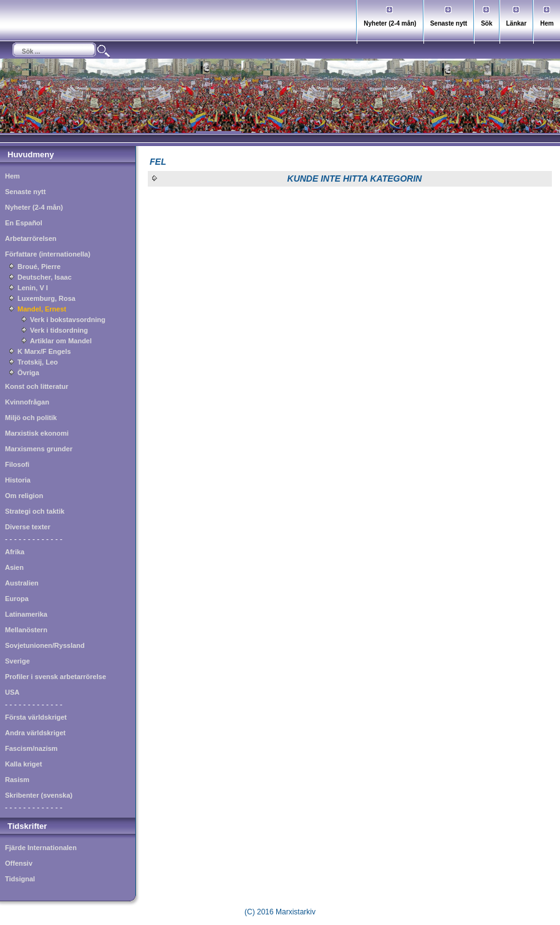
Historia (18, 480)
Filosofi (17, 464)
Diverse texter (28, 527)
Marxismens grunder (39, 449)
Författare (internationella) (48, 254)
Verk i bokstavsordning (68, 320)
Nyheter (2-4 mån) (390, 23)
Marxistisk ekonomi (37, 433)
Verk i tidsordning (59, 330)
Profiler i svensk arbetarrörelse (56, 677)
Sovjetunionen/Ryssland (45, 645)
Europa (17, 599)
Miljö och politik (31, 418)
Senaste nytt (449, 23)
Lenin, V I (33, 288)
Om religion (24, 496)
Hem (547, 23)
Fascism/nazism (31, 748)
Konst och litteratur (36, 386)
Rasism (17, 780)
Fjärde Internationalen (41, 848)
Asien (14, 567)
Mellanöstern (26, 630)
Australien (22, 583)
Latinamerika (26, 614)
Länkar (517, 23)
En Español (24, 223)
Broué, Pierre (39, 267)
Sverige (17, 661)
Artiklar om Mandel (61, 341)
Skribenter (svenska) (39, 795)
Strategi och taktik (35, 511)
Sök (486, 23)
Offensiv (19, 863)
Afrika (15, 552)
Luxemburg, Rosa (46, 298)
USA (12, 692)
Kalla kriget (23, 764)
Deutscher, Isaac (45, 277)
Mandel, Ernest (42, 309)
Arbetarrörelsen (31, 238)
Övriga (28, 373)
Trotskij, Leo (38, 362)
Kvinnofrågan (27, 402)
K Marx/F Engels (44, 351)
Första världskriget (36, 717)
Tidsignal (20, 879)
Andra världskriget (35, 733)
